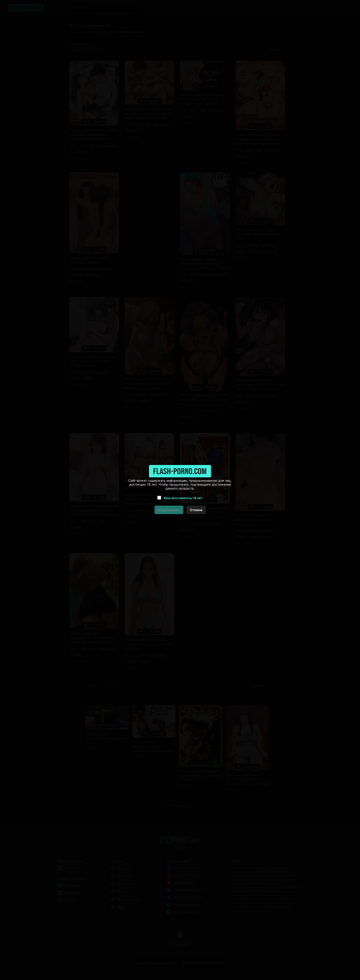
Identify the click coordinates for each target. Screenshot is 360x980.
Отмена (196, 510)
